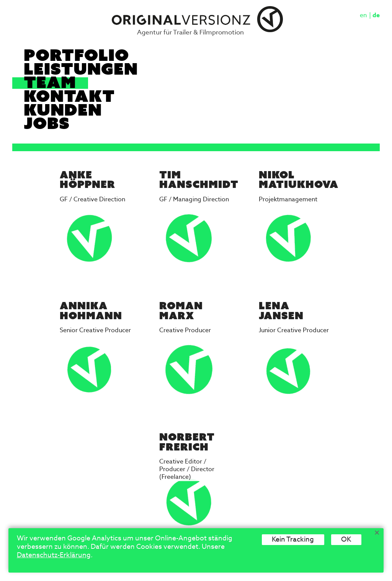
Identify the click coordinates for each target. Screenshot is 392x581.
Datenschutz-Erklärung (54, 555)
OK (346, 540)
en (363, 16)
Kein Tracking (293, 540)
